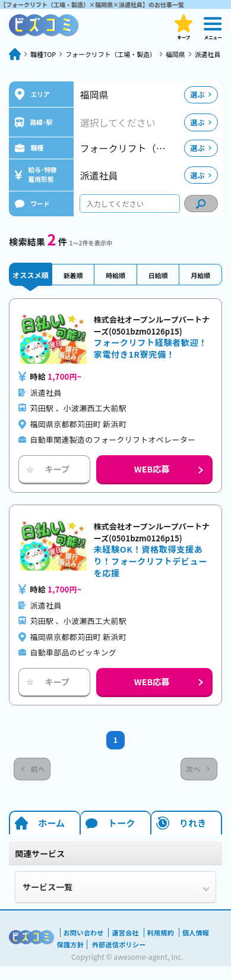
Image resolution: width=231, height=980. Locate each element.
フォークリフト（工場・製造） (119, 54)
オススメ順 (31, 286)
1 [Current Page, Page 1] (115, 752)
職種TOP (45, 54)
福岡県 (189, 54)
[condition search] (201, 214)
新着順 (73, 286)
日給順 (158, 286)
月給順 (200, 286)
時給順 (115, 286)
